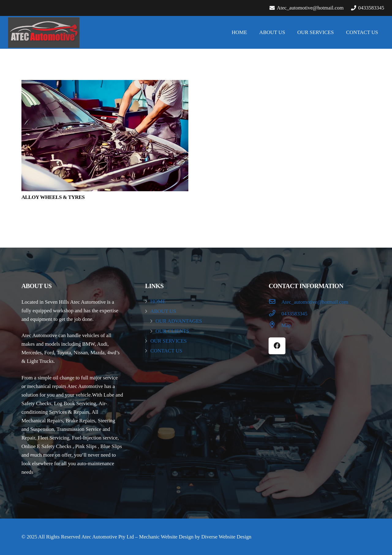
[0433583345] (275, 314)
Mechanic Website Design (166, 537)
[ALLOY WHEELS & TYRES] (105, 136)
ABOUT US (163, 311)
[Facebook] (277, 346)
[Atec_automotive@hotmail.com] (275, 302)
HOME (158, 301)
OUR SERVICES (169, 341)
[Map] (275, 325)
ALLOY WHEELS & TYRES (53, 197)
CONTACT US (166, 351)
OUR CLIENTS (172, 331)
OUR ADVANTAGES (179, 321)
